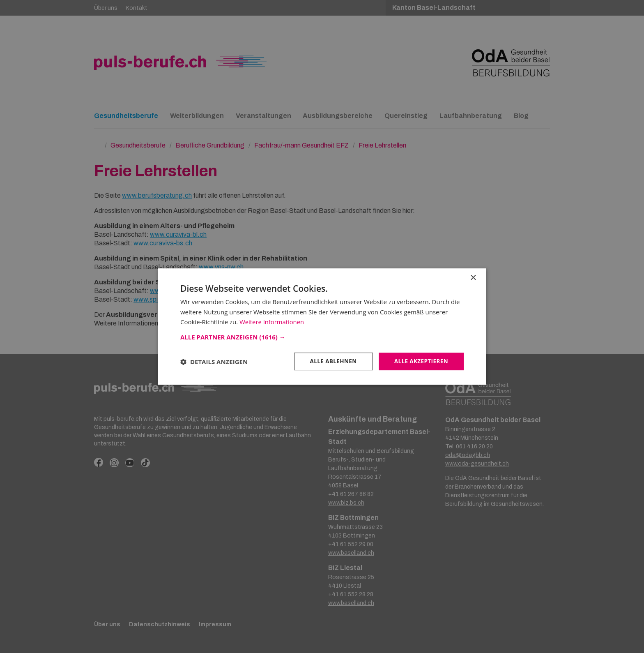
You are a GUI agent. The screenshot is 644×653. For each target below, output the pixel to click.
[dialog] (322, 326)
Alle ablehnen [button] (331, 361)
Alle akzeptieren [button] (420, 361)
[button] (322, 337)
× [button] (473, 278)
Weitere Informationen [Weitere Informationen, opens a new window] (272, 322)
